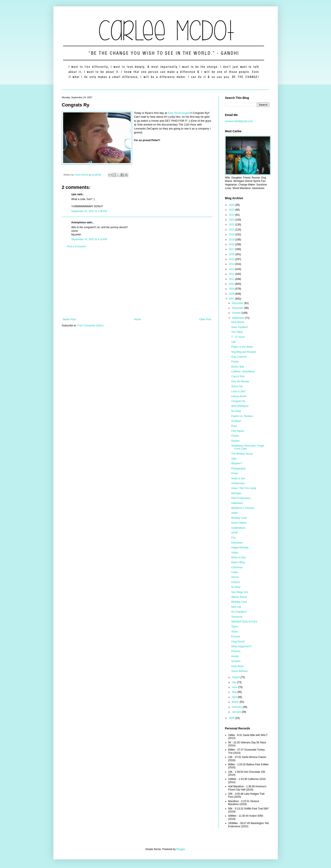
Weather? (237, 463)
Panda (235, 362)
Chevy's (236, 582)
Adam (234, 513)
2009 (232, 289)
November (238, 308)
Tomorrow (237, 617)
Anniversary (238, 483)
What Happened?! (241, 646)
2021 (232, 230)
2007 (232, 299)
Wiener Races (239, 597)
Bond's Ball (237, 367)
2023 (232, 220)
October (237, 313)
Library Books (239, 396)
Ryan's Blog (238, 562)
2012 (232, 274)
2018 (232, 244)
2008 (232, 294)
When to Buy (238, 557)
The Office (237, 332)
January (237, 712)
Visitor (235, 553)
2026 (232, 205)
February (237, 707)
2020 (232, 234)
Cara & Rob (238, 376)
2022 (232, 225)
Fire (233, 538)
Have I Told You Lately (244, 488)
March (236, 702)
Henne (235, 577)
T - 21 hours (238, 337)
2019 (232, 240)
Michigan (236, 493)
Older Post (205, 319)
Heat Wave (237, 666)
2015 (232, 259)
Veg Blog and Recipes (244, 352)
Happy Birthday (240, 548)
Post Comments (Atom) (90, 326)
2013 (232, 269)
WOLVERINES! (240, 406)
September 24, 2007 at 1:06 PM (89, 211)
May (235, 692)
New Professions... (242, 498)
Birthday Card (239, 602)
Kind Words (238, 322)
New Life (236, 607)
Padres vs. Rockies (242, 416)
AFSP (234, 533)
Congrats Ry (238, 401)
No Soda (236, 411)
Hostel (235, 656)
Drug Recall (238, 642)
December (238, 303)
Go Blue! (236, 421)
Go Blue (236, 587)
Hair (233, 342)
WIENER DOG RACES (244, 622)
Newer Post (69, 319)
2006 (232, 718)
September (238, 318)
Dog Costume (239, 357)
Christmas (237, 567)
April (235, 697)
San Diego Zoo (240, 592)
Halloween (237, 503)
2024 (232, 215)
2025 (232, 210)
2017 (232, 249)
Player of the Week (242, 347)
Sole (234, 459)
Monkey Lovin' (239, 518)
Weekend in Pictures (243, 508)
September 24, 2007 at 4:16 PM (89, 239)
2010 (232, 284)
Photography (238, 469)
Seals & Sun (238, 478)
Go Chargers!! (239, 612)
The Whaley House (242, 454)
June (235, 687)
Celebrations (238, 528)
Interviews (237, 543)
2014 (232, 264)
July (234, 682)
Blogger (181, 849)
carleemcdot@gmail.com (239, 121)
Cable (234, 572)
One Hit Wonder (240, 382)
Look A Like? (238, 391)
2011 (232, 279)
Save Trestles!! (239, 327)
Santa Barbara (239, 671)
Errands (236, 636)
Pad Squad (237, 431)
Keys (234, 426)
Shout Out (237, 386)
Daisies (235, 441)
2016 (232, 254)
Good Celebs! (239, 523)
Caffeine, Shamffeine (243, 372)
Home (138, 319)
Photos (235, 436)
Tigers (235, 627)
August (236, 677)
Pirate (234, 473)
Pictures (236, 651)
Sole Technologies (179, 113)
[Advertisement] (137, 283)
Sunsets (236, 661)
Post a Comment (77, 247)
